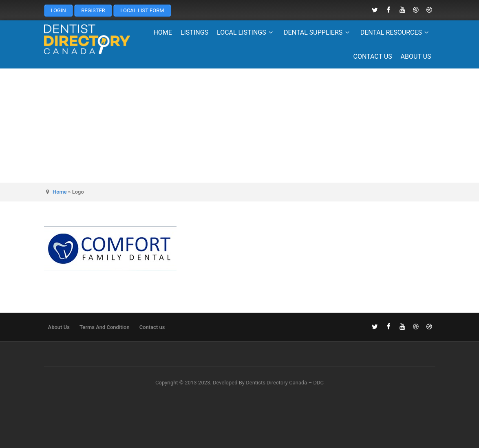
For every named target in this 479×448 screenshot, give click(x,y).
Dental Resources (396, 32)
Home (162, 32)
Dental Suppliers (318, 32)
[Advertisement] (239, 126)
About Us (416, 56)
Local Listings (246, 32)
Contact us (372, 56)
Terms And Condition (105, 327)
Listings (194, 32)
